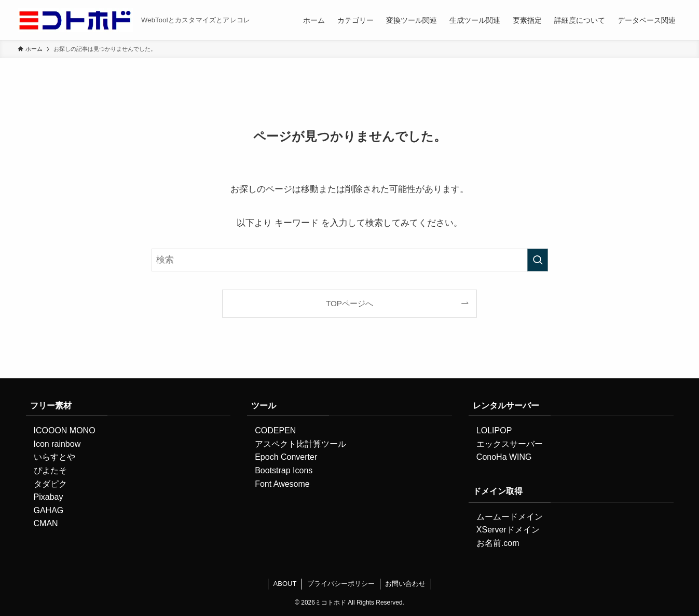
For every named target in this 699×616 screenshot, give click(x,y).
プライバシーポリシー (341, 584)
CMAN (46, 523)
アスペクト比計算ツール (300, 444)
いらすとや (54, 457)
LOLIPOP (494, 430)
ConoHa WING (504, 457)
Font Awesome (282, 484)
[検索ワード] (350, 260)
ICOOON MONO (65, 430)
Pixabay (49, 497)
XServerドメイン (508, 530)
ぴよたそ (50, 470)
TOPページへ (349, 303)
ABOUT (285, 584)
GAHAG (49, 510)
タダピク (50, 484)
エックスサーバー (510, 444)
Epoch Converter (286, 457)
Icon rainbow (57, 444)
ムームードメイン (510, 517)
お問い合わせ (405, 584)
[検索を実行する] (538, 260)
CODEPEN (275, 430)
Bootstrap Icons (284, 470)
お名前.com (498, 543)
